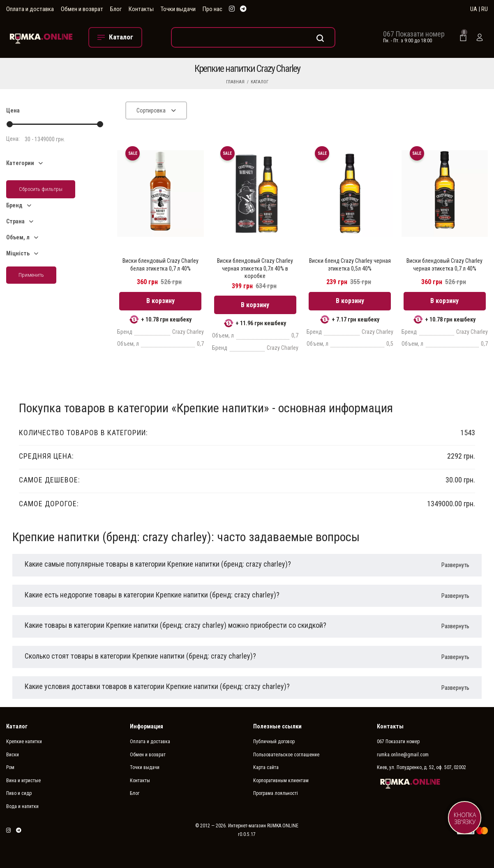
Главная (235, 82)
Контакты (141, 9)
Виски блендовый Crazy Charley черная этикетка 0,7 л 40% (444, 264)
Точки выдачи (178, 9)
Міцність (18, 253)
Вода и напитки (22, 806)
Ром (10, 767)
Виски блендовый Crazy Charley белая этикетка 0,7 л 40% (160, 264)
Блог (116, 9)
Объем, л (18, 237)
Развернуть (455, 565)
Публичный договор (274, 742)
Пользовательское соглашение (286, 755)
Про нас (212, 9)
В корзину (160, 301)
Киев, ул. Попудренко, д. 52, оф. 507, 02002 (421, 767)
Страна (15, 221)
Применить (31, 275)
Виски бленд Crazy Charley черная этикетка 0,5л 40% (350, 264)
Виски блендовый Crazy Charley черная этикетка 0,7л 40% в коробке (255, 268)
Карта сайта (266, 767)
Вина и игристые (23, 781)
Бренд (14, 205)
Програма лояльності (276, 793)
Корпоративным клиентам (281, 781)
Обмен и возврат (82, 9)
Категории (20, 163)
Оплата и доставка (30, 9)
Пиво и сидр (19, 793)
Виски (13, 755)
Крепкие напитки (24, 742)
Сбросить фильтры (41, 189)
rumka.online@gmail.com (403, 755)
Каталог (260, 82)
